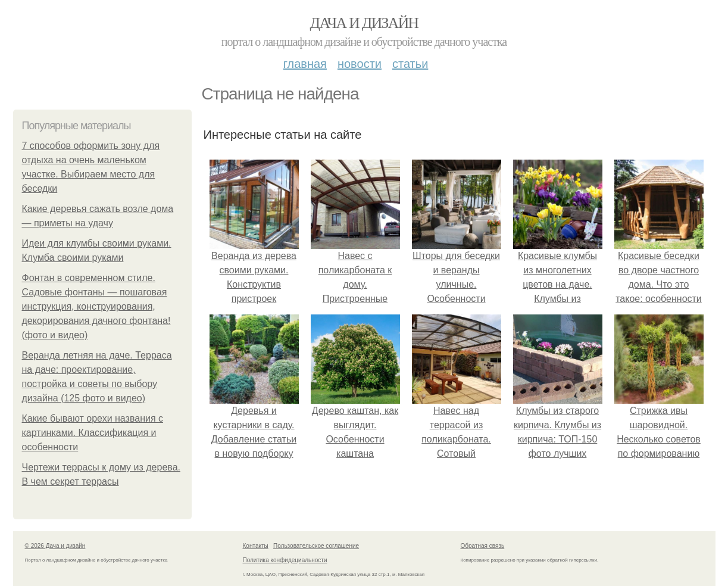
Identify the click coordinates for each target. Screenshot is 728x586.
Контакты (256, 546)
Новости (360, 64)
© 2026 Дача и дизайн (55, 546)
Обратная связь (483, 546)
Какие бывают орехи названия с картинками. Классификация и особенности (93, 433)
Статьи (410, 64)
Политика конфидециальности (285, 560)
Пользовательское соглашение (316, 546)
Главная (305, 64)
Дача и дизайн (364, 23)
